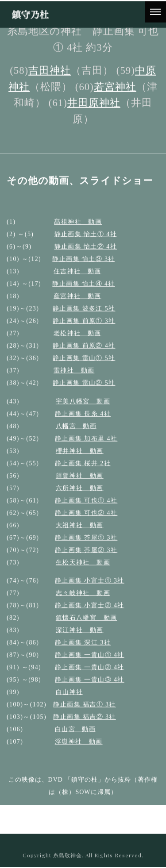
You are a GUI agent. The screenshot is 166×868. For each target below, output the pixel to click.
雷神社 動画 (74, 377)
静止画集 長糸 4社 (83, 420)
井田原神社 (94, 109)
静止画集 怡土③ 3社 (83, 265)
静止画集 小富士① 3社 (90, 587)
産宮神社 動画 (77, 302)
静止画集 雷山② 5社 (84, 389)
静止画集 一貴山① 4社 (90, 662)
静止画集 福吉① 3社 (84, 711)
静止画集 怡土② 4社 (86, 253)
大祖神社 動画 (80, 532)
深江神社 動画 (80, 637)
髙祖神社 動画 (78, 228)
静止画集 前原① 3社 (84, 327)
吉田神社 (50, 77)
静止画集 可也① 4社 (86, 507)
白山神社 (69, 699)
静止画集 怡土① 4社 (86, 240)
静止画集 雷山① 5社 (84, 364)
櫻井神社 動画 (80, 457)
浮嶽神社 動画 (79, 748)
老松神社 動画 (77, 340)
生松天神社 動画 (83, 569)
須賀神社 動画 (80, 482)
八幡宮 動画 (76, 432)
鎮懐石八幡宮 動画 (87, 624)
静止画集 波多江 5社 (84, 315)
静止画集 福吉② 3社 (84, 724)
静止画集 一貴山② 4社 (90, 674)
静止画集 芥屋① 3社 (86, 544)
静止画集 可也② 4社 (86, 519)
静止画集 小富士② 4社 (90, 612)
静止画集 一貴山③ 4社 (90, 686)
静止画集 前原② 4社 (84, 352)
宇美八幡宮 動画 (83, 408)
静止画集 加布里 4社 (86, 445)
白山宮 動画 (75, 736)
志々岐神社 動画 (83, 600)
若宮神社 (115, 93)
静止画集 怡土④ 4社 (83, 290)
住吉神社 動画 (77, 278)
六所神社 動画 (80, 494)
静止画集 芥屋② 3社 (86, 556)
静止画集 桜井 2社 (83, 470)
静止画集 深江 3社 (83, 649)
